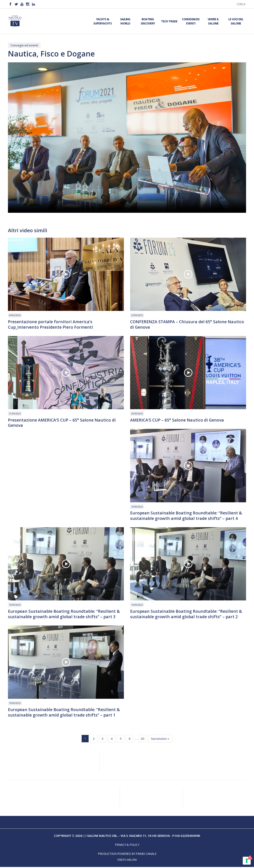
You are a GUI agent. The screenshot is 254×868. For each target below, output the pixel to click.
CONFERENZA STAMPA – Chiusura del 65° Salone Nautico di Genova (188, 324)
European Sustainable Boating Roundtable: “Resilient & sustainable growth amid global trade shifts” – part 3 (64, 615)
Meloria (132, 861)
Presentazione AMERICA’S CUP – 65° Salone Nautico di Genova (62, 423)
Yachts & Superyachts (103, 21)
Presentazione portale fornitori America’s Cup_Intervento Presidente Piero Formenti (51, 324)
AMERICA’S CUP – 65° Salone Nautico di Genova (178, 420)
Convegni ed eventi (24, 45)
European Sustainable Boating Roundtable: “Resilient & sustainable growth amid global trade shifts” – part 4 (187, 516)
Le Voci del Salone (236, 21)
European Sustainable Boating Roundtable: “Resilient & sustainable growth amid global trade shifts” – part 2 (187, 615)
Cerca (241, 4)
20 (142, 740)
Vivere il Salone (213, 21)
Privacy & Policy (127, 846)
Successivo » (160, 740)
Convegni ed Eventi (191, 21)
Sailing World (125, 21)
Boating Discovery (148, 21)
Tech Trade (169, 21)
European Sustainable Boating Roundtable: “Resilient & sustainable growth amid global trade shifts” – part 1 (64, 713)
